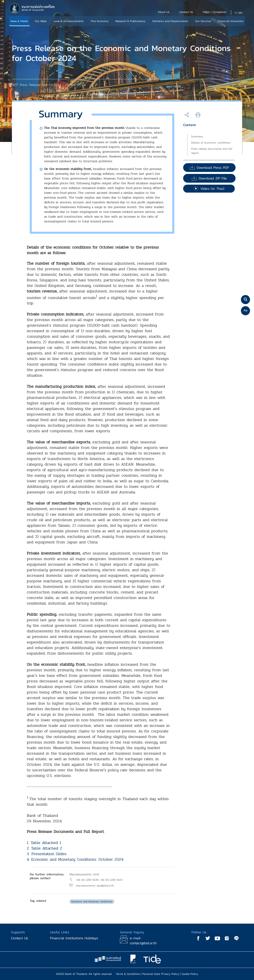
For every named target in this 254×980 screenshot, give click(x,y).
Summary (197, 136)
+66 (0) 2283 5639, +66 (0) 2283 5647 (99, 880)
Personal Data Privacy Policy (161, 974)
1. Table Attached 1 (44, 843)
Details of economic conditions (211, 143)
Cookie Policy (190, 974)
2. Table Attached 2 (44, 848)
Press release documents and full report (212, 151)
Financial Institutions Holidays (74, 938)
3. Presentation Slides (47, 854)
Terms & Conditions (128, 974)
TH (236, 13)
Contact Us (19, 938)
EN (240, 13)
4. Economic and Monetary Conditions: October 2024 (75, 859)
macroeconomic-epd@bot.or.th (95, 886)
